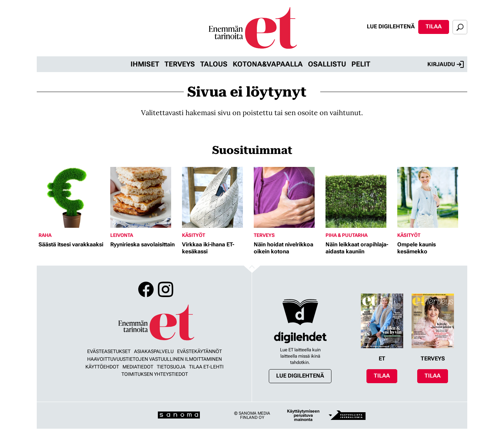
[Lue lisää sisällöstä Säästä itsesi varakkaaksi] (73, 197)
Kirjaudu (446, 64)
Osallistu (327, 64)
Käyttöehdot (102, 367)
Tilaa (434, 26)
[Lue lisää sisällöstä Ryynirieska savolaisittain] (144, 197)
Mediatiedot (138, 367)
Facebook (146, 289)
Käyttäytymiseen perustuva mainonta (303, 415)
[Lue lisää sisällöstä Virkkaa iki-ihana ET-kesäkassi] (216, 197)
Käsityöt (194, 235)
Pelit (361, 64)
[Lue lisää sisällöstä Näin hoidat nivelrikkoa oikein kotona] (288, 197)
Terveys (180, 64)
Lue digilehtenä (391, 26)
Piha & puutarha (346, 235)
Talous (214, 64)
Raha (45, 235)
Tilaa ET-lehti (206, 367)
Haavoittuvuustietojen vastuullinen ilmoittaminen (155, 359)
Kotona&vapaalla (268, 64)
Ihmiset (145, 64)
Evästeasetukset (109, 351)
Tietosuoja (171, 367)
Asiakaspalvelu (154, 351)
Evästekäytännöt (199, 351)
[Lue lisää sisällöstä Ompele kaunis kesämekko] (431, 197)
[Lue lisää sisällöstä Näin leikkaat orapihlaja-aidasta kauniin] (360, 197)
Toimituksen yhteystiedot (155, 374)
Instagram (166, 289)
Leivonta (122, 235)
